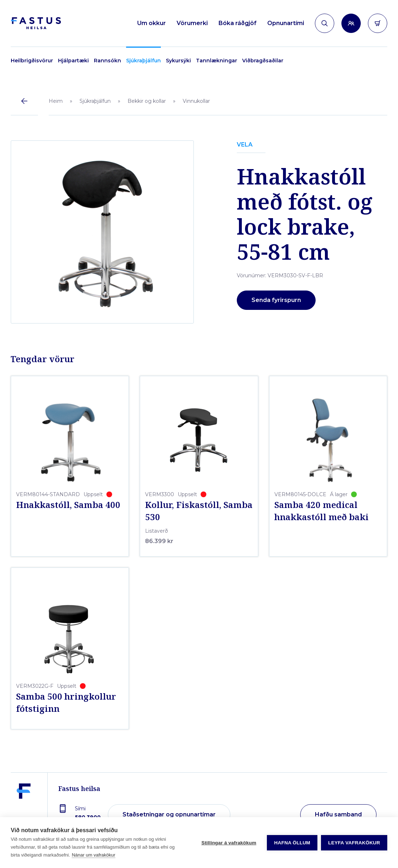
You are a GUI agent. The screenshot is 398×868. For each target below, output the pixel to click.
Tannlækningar (217, 61)
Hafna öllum (292, 843)
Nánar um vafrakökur (93, 855)
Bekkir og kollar (147, 101)
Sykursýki (178, 61)
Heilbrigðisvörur (32, 61)
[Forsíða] (36, 23)
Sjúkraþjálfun (143, 61)
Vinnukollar (196, 101)
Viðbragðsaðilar (263, 61)
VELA (245, 145)
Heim (56, 101)
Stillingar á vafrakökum (229, 843)
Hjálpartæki (73, 61)
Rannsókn (107, 61)
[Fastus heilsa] (24, 810)
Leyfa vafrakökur (354, 843)
